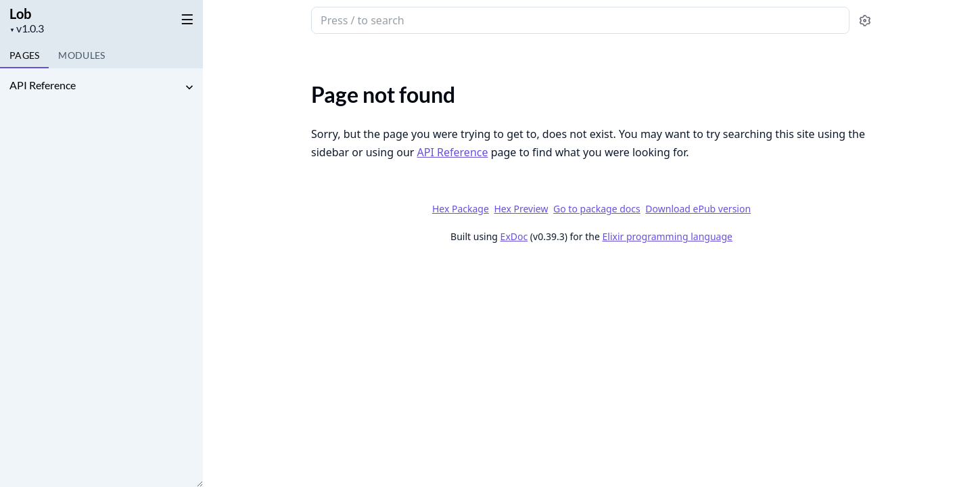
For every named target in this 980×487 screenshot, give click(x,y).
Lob (20, 14)
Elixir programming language (668, 236)
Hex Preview (521, 209)
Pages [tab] (24, 55)
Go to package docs (597, 209)
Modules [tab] (81, 55)
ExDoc (514, 236)
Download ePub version (698, 209)
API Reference (43, 85)
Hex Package (461, 209)
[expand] (189, 88)
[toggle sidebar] (185, 19)
